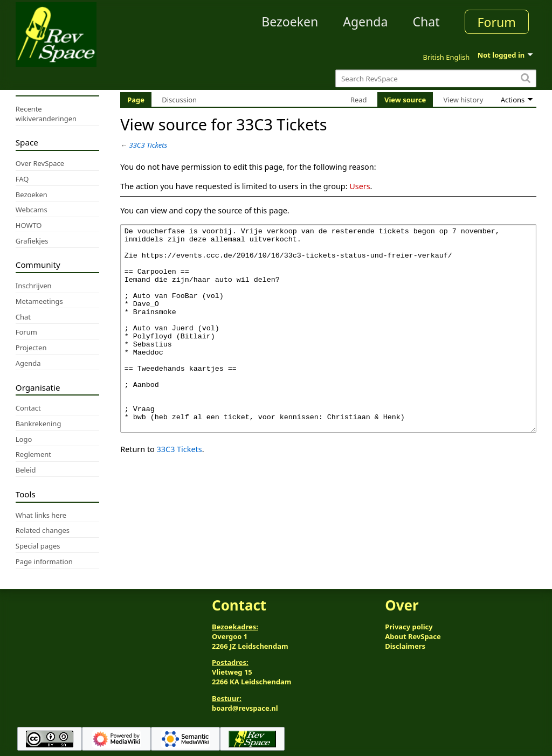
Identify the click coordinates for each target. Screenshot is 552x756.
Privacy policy (409, 627)
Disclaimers (405, 646)
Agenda (365, 22)
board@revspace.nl (245, 708)
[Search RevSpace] (436, 78)
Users (360, 186)
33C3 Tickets (149, 145)
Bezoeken (290, 22)
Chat (426, 22)
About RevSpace (413, 636)
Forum (497, 22)
